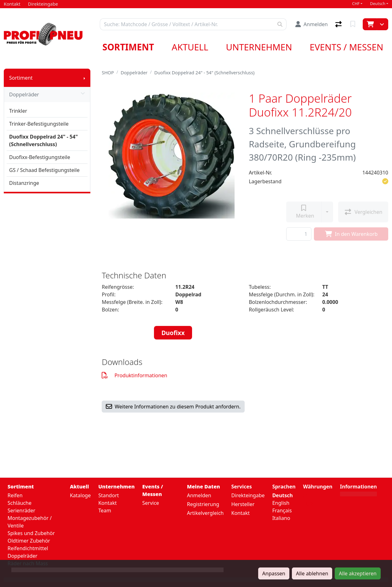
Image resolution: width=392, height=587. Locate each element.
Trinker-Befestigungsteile (39, 124)
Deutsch (378, 4)
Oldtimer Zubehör (29, 541)
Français (282, 510)
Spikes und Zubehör (31, 533)
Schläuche (20, 503)
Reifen (15, 495)
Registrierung (203, 504)
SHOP (108, 73)
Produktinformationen (134, 375)
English (281, 503)
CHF (356, 4)
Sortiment (128, 47)
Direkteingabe (248, 495)
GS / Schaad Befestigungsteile (44, 170)
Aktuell (190, 47)
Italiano (281, 518)
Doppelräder (47, 94)
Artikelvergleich (205, 513)
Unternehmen (259, 47)
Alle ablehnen (312, 573)
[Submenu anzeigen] (84, 78)
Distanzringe (24, 183)
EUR (308, 504)
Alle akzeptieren (358, 573)
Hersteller (243, 504)
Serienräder (21, 510)
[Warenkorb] (370, 24)
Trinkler (18, 111)
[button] (385, 181)
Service (151, 503)
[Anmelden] (312, 24)
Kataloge (80, 495)
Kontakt (108, 503)
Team (105, 510)
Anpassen (274, 573)
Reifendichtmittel (28, 548)
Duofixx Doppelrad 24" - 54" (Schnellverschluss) (43, 140)
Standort (108, 495)
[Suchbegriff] (187, 24)
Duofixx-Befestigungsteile (40, 157)
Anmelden (199, 495)
